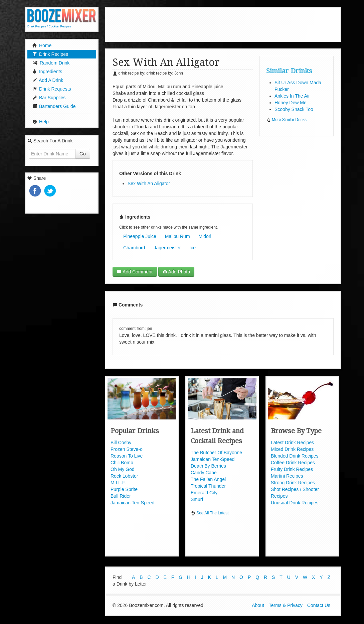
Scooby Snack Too (294, 109)
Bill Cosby (121, 443)
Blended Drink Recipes (295, 456)
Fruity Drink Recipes (292, 469)
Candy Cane (204, 473)
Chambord (134, 248)
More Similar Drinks (286, 120)
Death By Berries (208, 466)
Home (42, 45)
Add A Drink (48, 80)
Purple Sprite (124, 489)
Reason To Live (127, 456)
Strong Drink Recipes (293, 483)
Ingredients (47, 72)
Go (83, 154)
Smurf (197, 499)
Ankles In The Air (292, 96)
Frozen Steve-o (127, 449)
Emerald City (204, 493)
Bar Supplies (49, 98)
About (258, 607)
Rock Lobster (124, 476)
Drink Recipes (50, 54)
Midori (205, 236)
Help (41, 122)
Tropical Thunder (208, 486)
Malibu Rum (177, 236)
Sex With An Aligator (149, 183)
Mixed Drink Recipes (292, 449)
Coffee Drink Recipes (293, 463)
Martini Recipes (287, 476)
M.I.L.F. (118, 483)
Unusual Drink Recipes (295, 503)
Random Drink (51, 63)
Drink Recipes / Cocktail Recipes (49, 26)
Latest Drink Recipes (292, 443)
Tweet (51, 191)
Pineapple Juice (140, 236)
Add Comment (135, 272)
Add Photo (176, 272)
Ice (193, 248)
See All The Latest (210, 513)
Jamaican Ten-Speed (132, 503)
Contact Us (319, 607)
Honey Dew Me (291, 103)
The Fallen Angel (208, 479)
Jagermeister (167, 248)
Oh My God (123, 469)
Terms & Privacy (286, 607)
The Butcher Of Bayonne (216, 453)
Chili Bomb (122, 463)
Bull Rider (121, 496)
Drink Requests (52, 89)
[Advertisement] (228, 23)
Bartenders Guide (54, 106)
